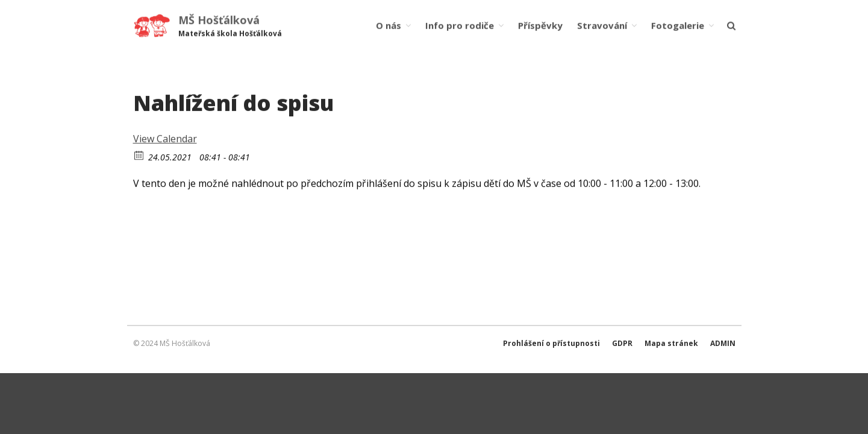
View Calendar (165, 139)
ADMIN (723, 343)
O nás (389, 25)
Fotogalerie (678, 25)
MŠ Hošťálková (219, 20)
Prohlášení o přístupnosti (551, 343)
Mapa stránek (671, 343)
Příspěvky (540, 25)
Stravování (602, 25)
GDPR (622, 343)
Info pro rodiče (460, 25)
